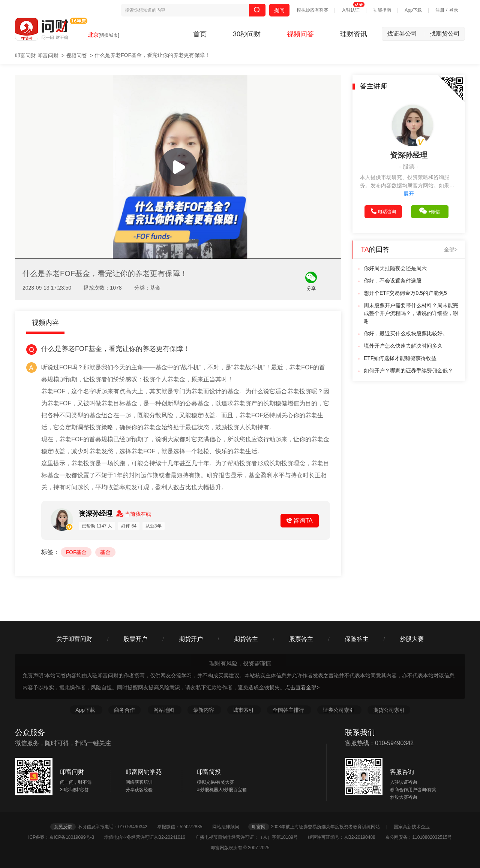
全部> (451, 249)
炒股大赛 (412, 639)
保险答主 (357, 639)
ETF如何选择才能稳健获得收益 (400, 358)
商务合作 (124, 710)
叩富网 (259, 827)
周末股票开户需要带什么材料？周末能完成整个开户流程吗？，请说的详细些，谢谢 (411, 313)
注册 (440, 10)
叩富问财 (25, 55)
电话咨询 (383, 211)
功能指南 (382, 10)
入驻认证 (351, 10)
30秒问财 (247, 34)
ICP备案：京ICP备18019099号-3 (65, 837)
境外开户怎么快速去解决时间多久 (403, 346)
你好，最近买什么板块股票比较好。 (406, 333)
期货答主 (246, 639)
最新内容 (204, 710)
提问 (279, 10)
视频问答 (300, 34)
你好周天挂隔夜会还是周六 (395, 268)
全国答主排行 (289, 710)
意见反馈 (63, 827)
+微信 (430, 211)
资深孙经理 (97, 514)
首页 (200, 34)
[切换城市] (109, 35)
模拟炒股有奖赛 (312, 10)
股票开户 (135, 639)
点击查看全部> (302, 687)
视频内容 (45, 323)
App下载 (413, 10)
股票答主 (301, 639)
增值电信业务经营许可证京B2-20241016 (149, 837)
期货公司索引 (389, 710)
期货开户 (191, 639)
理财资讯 (354, 34)
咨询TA (299, 521)
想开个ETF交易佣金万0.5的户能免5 (405, 293)
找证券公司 (406, 34)
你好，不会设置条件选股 (393, 281)
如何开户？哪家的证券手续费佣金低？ (408, 371)
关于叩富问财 (74, 639)
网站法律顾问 (229, 827)
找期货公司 (445, 34)
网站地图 (165, 710)
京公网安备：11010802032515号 (418, 837)
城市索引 (244, 710)
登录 (454, 10)
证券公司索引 (339, 710)
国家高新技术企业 (412, 827)
